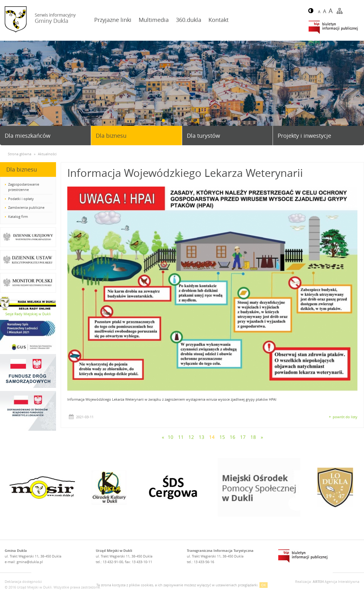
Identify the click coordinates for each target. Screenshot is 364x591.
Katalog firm (18, 216)
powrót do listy (345, 417)
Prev (7, 90)
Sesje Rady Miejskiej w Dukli (28, 314)
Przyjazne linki (113, 20)
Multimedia (154, 20)
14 (212, 437)
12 (191, 437)
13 (202, 437)
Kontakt (218, 20)
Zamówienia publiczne (26, 207)
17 (243, 437)
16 (233, 437)
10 (171, 437)
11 (181, 437)
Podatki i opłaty (21, 199)
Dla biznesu (111, 136)
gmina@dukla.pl (30, 562)
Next (357, 90)
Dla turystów (203, 136)
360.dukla (189, 20)
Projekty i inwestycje (304, 136)
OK (264, 585)
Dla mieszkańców (28, 136)
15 (222, 437)
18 (253, 437)
